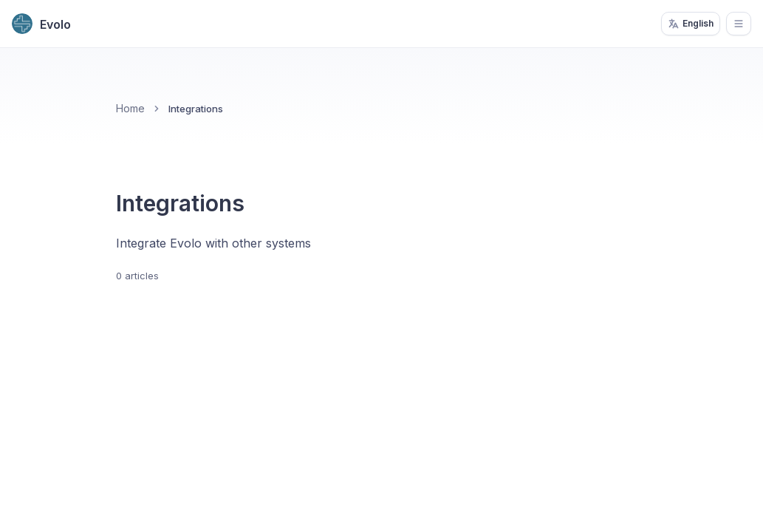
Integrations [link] (196, 109)
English (691, 24)
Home (130, 108)
